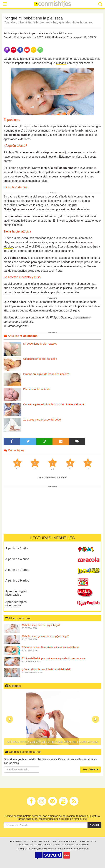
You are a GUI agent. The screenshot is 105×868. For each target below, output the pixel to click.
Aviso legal (30, 841)
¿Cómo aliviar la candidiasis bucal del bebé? (47, 669)
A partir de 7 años (17, 570)
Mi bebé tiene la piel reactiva (40, 344)
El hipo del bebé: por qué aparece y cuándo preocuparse (53, 658)
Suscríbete (91, 770)
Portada (16, 841)
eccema (60, 152)
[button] (9, 719)
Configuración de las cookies (71, 845)
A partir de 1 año (17, 548)
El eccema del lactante (37, 389)
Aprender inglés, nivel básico (16, 593)
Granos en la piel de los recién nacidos (46, 374)
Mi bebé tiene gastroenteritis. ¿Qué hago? (45, 636)
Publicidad (45, 841)
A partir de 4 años (17, 559)
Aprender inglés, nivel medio (16, 604)
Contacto (22, 845)
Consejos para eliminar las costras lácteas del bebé (54, 404)
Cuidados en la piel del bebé (40, 359)
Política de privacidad (65, 841)
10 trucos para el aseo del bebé (42, 420)
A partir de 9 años (17, 581)
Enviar (94, 825)
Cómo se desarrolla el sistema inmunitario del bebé (50, 647)
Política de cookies (41, 845)
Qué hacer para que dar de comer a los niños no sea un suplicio (52, 742)
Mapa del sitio (88, 841)
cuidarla (61, 63)
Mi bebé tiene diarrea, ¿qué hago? (41, 625)
